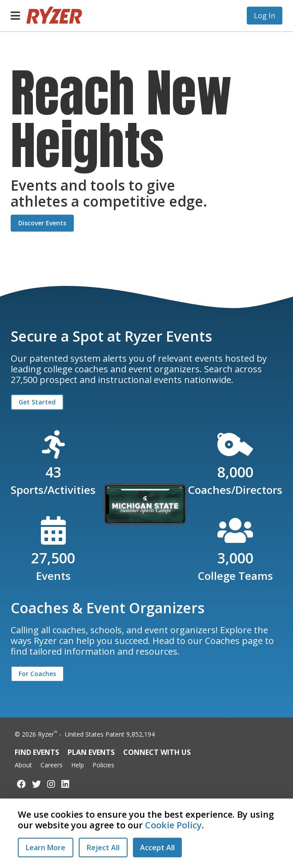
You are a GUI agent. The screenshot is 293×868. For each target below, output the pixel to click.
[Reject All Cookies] (103, 848)
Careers (52, 765)
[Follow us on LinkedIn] (65, 784)
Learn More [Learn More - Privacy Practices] (46, 848)
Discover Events (42, 223)
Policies (103, 765)
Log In (265, 16)
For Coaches (37, 674)
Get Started (37, 402)
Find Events (37, 752)
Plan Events (91, 752)
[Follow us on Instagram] (51, 784)
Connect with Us (157, 752)
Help (78, 765)
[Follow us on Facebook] (21, 784)
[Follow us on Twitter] (36, 784)
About (23, 765)
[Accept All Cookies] (157, 848)
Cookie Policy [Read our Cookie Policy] (173, 825)
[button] (15, 16)
